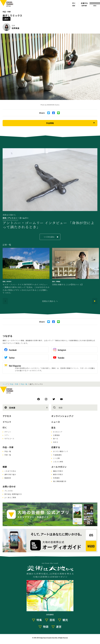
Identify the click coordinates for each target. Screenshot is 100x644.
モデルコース (9, 438)
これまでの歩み (10, 471)
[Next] (95, 301)
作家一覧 (8, 455)
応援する (56, 447)
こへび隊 (56, 458)
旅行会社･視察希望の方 (13, 494)
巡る (54, 428)
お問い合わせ (9, 486)
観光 (65, 620)
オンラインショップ (61, 416)
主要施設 (56, 435)
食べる (56, 438)
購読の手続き (58, 471)
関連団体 (8, 478)
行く (5, 428)
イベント (7, 422)
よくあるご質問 (10, 497)
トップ (5, 384)
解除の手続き (58, 474)
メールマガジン (59, 467)
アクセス (7, 416)
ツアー (7, 435)
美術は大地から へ (50, 301)
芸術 (52, 620)
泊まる (56, 442)
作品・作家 (7, 12)
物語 (46, 627)
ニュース (56, 422)
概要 (5, 467)
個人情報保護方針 (60, 481)
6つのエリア (58, 432)
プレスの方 (9, 491)
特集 (39, 620)
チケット (8, 432)
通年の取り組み (10, 474)
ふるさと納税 (58, 462)
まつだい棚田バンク (61, 451)
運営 (59, 627)
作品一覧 (24, 384)
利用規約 (56, 478)
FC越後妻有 (57, 455)
